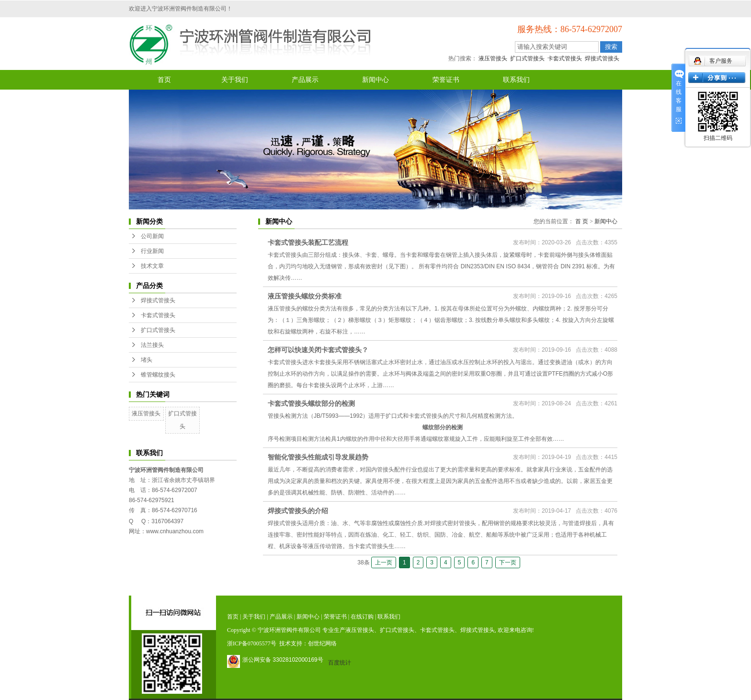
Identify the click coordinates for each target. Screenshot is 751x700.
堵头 (147, 360)
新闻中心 (375, 80)
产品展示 (305, 80)
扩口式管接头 (527, 58)
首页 (164, 80)
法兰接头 (152, 345)
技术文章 (152, 266)
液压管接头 (493, 58)
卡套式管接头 (565, 58)
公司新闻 (152, 236)
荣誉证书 (446, 80)
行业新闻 (152, 251)
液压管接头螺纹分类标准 (305, 296)
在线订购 (362, 617)
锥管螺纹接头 (158, 375)
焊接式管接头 (602, 58)
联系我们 (516, 80)
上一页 (384, 562)
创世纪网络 (322, 643)
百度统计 (340, 663)
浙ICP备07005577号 (252, 643)
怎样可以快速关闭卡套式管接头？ (318, 350)
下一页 (508, 562)
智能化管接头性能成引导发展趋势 (318, 457)
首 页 (582, 221)
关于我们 (235, 80)
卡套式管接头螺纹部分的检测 (311, 403)
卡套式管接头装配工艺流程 (308, 242)
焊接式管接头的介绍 (298, 511)
